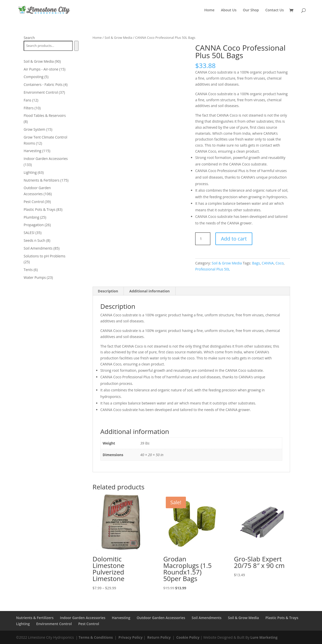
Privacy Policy (131, 637)
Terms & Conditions (96, 637)
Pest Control (89, 624)
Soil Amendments (207, 618)
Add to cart (234, 239)
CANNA (268, 263)
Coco (279, 263)
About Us (229, 10)
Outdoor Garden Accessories (161, 618)
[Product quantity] (203, 239)
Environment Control (54, 624)
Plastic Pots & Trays (282, 618)
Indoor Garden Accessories (83, 618)
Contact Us (275, 10)
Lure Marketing (264, 637)
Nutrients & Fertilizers (35, 618)
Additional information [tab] (150, 291)
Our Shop (251, 10)
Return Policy (159, 637)
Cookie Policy (188, 637)
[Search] (76, 46)
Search (29, 38)
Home (209, 10)
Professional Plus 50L (213, 269)
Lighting (23, 624)
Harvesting (121, 618)
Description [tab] (108, 291)
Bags (256, 263)
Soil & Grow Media (118, 38)
